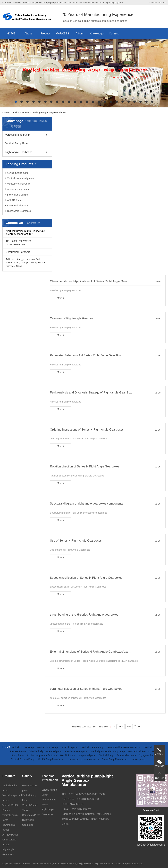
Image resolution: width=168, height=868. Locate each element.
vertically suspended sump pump (108, 751)
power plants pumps (17, 195)
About (28, 34)
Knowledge (97, 34)
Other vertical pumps (18, 206)
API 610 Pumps (15, 200)
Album (79, 34)
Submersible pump (127, 755)
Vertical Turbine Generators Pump (124, 747)
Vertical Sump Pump (17, 143)
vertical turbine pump (18, 135)
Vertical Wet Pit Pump (93, 747)
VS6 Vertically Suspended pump (46, 751)
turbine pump (139, 759)
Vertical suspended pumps (21, 178)
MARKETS (62, 34)
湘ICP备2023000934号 (86, 864)
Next (121, 727)
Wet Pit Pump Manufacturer (52, 759)
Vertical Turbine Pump (23, 747)
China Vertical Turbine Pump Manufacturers (121, 864)
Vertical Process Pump (23, 759)
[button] (16, 102)
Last (129, 727)
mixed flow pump (70, 747)
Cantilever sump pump (77, 751)
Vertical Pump (107, 755)
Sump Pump (18, 755)
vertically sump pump (18, 189)
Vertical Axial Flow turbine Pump (144, 751)
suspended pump (88, 755)
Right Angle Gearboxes (55, 113)
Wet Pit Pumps (68, 755)
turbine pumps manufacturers (42, 755)
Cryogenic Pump (148, 755)
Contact (114, 34)
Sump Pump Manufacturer (116, 759)
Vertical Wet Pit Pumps (19, 184)
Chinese (153, 3)
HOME (11, 34)
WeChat (162, 3)
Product (45, 34)
